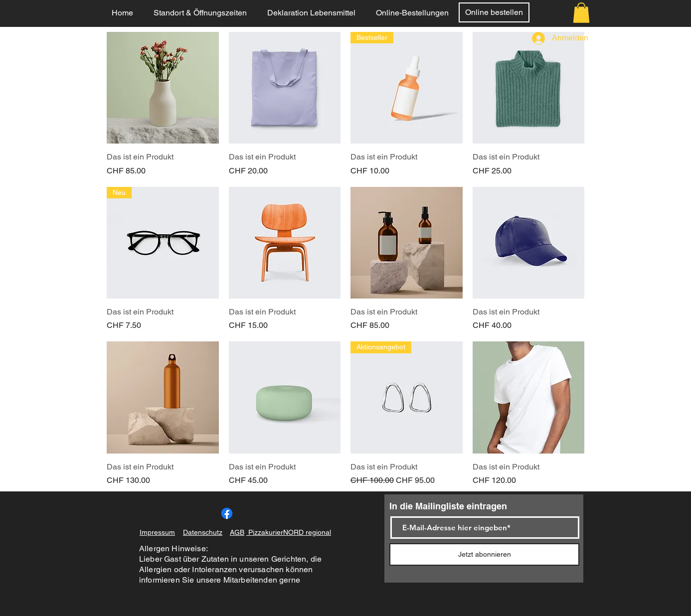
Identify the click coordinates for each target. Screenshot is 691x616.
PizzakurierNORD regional (289, 532)
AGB (237, 532)
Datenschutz (203, 532)
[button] (581, 13)
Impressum (157, 532)
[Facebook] (227, 513)
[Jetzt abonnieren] (484, 554)
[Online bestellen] (494, 12)
